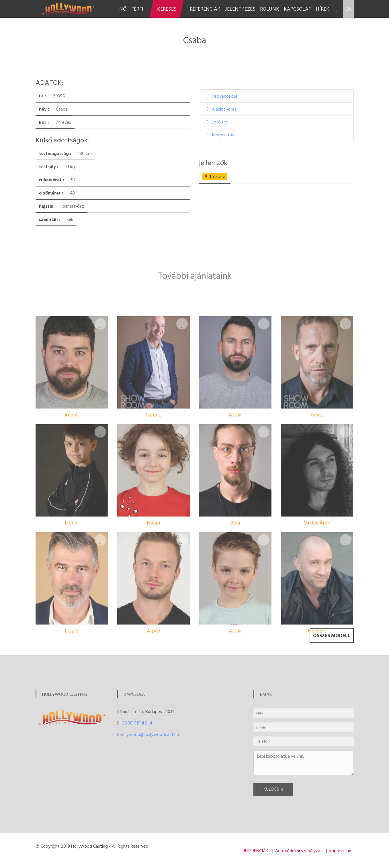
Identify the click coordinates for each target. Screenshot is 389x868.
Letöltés (220, 122)
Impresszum (341, 851)
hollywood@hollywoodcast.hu (149, 734)
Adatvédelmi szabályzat (299, 851)
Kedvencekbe (225, 96)
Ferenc (153, 489)
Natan (153, 597)
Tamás (317, 489)
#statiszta (215, 176)
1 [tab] (196, 67)
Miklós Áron (317, 597)
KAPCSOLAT (298, 9)
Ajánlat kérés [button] (224, 109)
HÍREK (323, 9)
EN (348, 9)
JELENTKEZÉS (240, 9)
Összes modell (332, 642)
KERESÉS (167, 9)
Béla (235, 597)
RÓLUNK (270, 9)
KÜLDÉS (273, 794)
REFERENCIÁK (205, 9)
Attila (235, 489)
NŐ (123, 9)
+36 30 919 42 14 (136, 723)
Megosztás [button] (223, 135)
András (72, 489)
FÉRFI (137, 9)
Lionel (72, 597)
